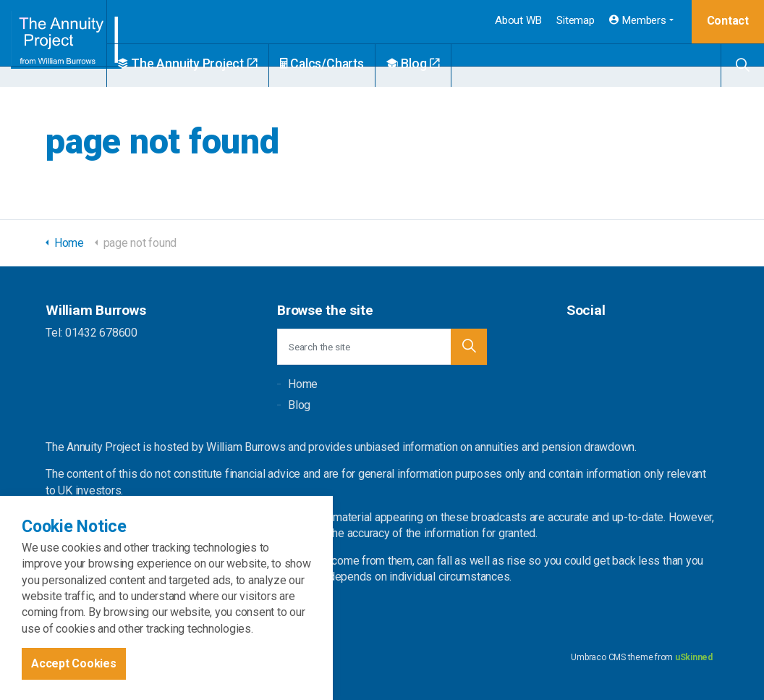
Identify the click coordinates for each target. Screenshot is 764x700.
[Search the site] (382, 347)
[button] (469, 347)
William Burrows (70, 43)
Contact (728, 21)
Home (303, 384)
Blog (446, 64)
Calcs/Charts (355, 64)
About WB (518, 20)
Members (638, 20)
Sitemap (575, 20)
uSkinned (694, 657)
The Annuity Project (220, 64)
